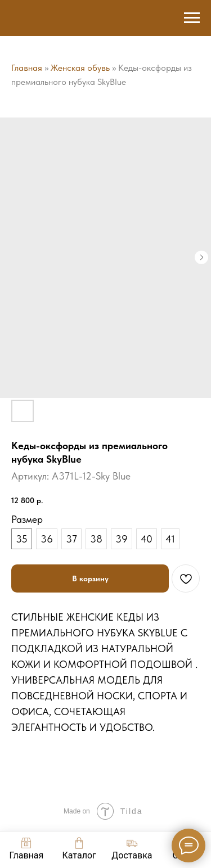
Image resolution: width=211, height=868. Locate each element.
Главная (27, 68)
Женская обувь (80, 68)
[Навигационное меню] (192, 18)
